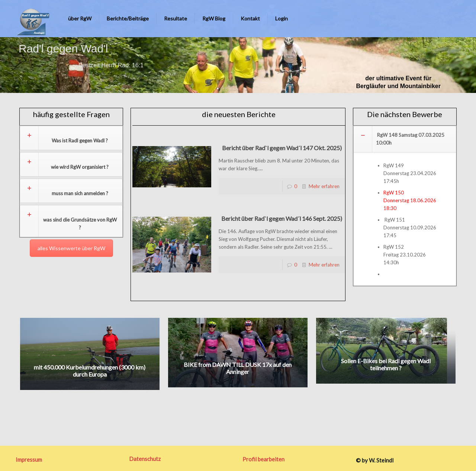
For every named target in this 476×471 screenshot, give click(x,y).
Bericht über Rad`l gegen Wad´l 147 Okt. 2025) (282, 148)
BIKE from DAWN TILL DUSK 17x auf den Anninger (238, 368)
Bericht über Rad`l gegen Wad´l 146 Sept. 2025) (282, 218)
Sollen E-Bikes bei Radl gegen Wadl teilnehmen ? (386, 364)
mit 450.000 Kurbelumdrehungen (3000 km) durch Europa (90, 371)
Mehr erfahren (324, 186)
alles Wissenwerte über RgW (71, 248)
